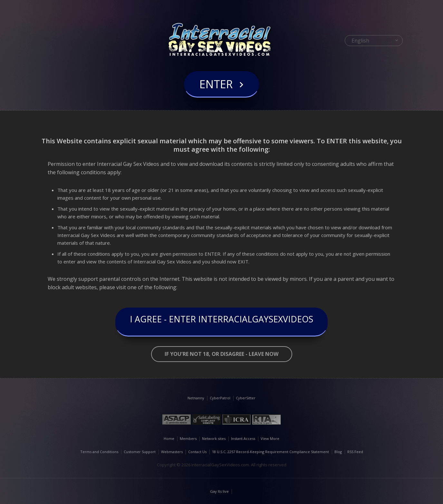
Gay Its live (219, 491)
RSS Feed (355, 452)
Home (169, 438)
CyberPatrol (220, 398)
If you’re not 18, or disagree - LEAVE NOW (221, 354)
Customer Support (140, 452)
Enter (216, 91)
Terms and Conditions (99, 452)
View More (270, 438)
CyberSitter (246, 398)
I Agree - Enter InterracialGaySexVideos (222, 322)
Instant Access (243, 438)
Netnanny (196, 398)
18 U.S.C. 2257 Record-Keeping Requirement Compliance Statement (270, 452)
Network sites (214, 438)
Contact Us (197, 452)
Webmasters (172, 452)
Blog (338, 452)
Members (188, 438)
